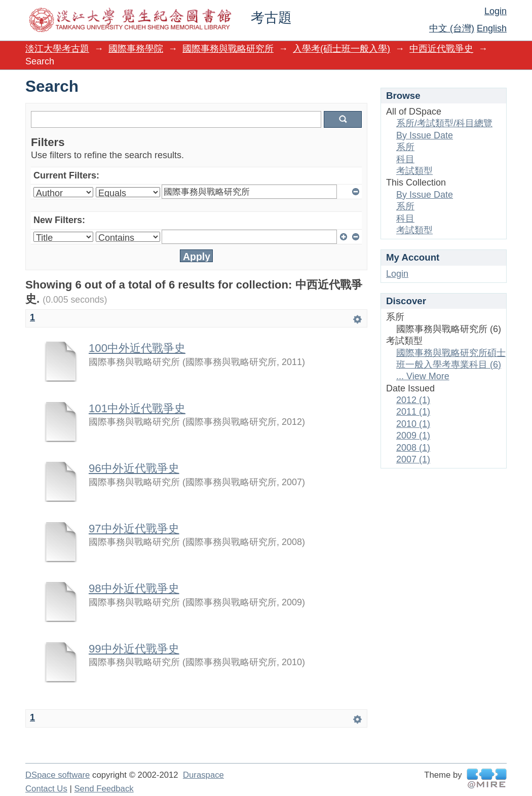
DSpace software (58, 775)
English (492, 28)
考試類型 (414, 171)
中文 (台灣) (452, 28)
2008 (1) (413, 448)
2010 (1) (413, 424)
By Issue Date (425, 135)
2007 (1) (413, 459)
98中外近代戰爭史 (134, 588)
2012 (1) (413, 400)
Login (496, 11)
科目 (405, 159)
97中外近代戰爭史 (134, 529)
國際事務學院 (136, 49)
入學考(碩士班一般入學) (341, 49)
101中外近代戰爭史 (137, 408)
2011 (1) (413, 412)
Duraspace (203, 775)
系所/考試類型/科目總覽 (444, 123)
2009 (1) (413, 436)
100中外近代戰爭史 (137, 348)
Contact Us (46, 789)
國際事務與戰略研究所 (228, 49)
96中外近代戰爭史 (134, 468)
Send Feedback (104, 789)
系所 (405, 147)
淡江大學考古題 (57, 49)
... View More (423, 376)
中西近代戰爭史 (441, 49)
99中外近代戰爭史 (134, 649)
